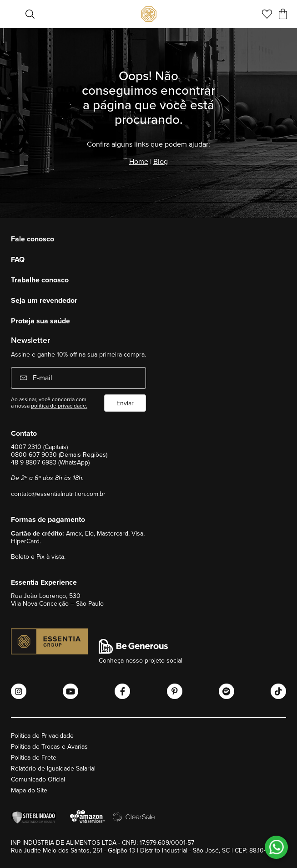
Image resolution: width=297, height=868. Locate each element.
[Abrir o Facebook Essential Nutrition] (122, 691)
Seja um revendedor (44, 300)
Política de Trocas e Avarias (49, 746)
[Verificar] (36, 818)
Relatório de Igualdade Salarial (53, 768)
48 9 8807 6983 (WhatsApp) (50, 462)
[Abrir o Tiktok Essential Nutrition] (278, 691)
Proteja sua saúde (40, 321)
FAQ (18, 259)
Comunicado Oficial (38, 779)
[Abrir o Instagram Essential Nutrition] (19, 691)
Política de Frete (34, 757)
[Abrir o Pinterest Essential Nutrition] (175, 691)
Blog (161, 161)
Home (139, 161)
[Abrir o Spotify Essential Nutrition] (227, 691)
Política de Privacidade (42, 735)
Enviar (125, 403)
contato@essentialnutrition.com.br (58, 494)
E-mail (42, 378)
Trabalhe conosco (40, 280)
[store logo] (149, 14)
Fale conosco (33, 239)
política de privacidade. (59, 406)
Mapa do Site (29, 790)
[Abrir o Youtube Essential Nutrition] (70, 691)
